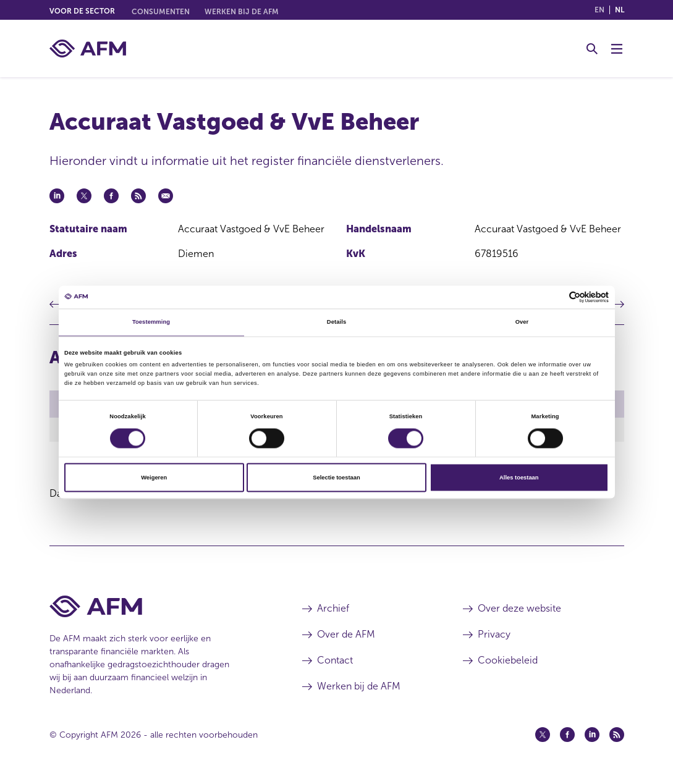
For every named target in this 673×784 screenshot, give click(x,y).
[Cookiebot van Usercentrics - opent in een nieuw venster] (555, 297)
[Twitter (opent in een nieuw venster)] (543, 736)
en (599, 10)
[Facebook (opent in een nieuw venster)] (567, 736)
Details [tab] (336, 322)
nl (620, 10)
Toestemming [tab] (151, 322)
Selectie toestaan (336, 478)
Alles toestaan (519, 478)
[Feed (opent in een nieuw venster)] (617, 736)
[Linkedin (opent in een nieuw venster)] (592, 736)
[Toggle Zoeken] (592, 49)
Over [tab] (522, 322)
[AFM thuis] (88, 48)
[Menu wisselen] (617, 49)
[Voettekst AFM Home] (157, 608)
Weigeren (154, 478)
